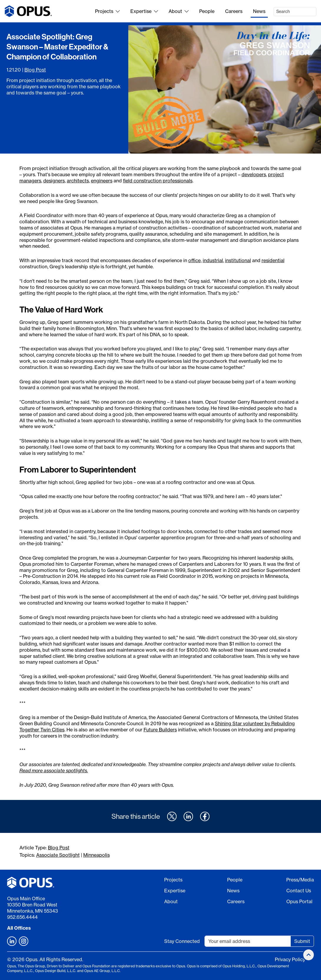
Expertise (144, 11)
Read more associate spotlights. (54, 771)
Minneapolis (97, 855)
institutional (238, 260)
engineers (102, 181)
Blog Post (35, 70)
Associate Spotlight (58, 855)
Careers (234, 11)
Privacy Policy (290, 959)
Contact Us (299, 891)
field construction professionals (158, 181)
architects (78, 181)
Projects (107, 11)
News (259, 11)
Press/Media (300, 880)
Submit (302, 941)
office (194, 260)
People (207, 11)
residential (273, 260)
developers (254, 174)
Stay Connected (182, 941)
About (179, 11)
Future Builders (160, 730)
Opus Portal (299, 901)
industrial (213, 260)
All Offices (19, 928)
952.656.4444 (22, 917)
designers (54, 181)
